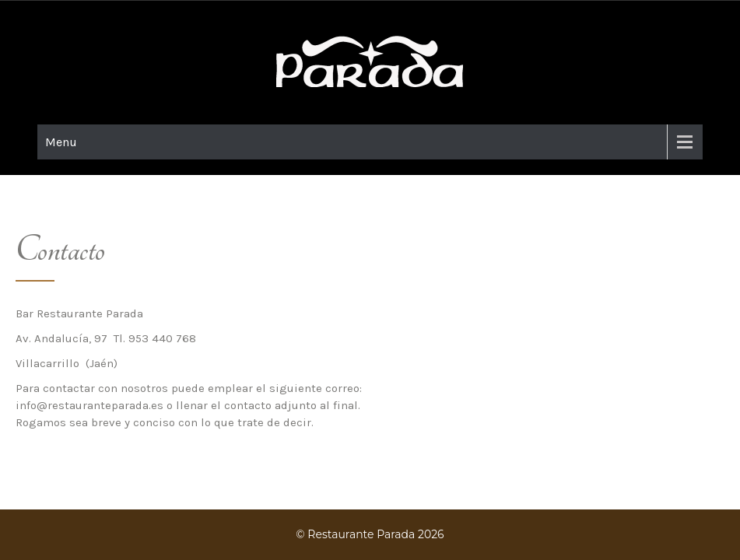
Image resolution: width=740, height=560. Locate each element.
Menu (61, 142)
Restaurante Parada (361, 534)
